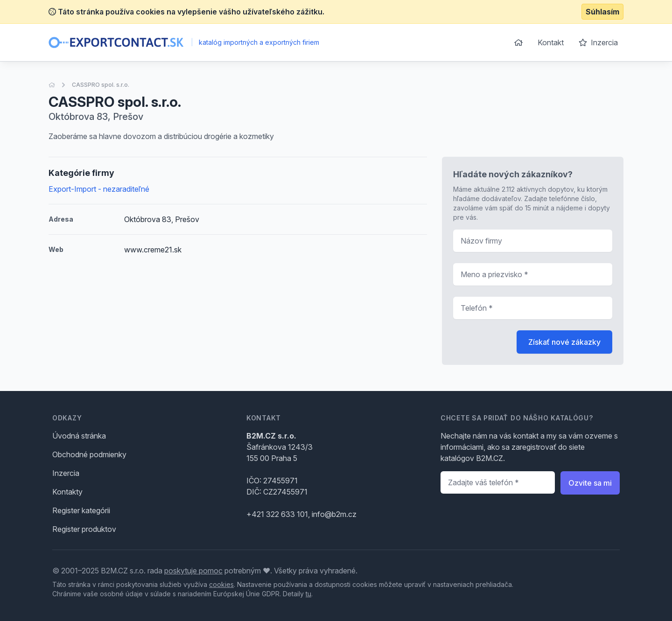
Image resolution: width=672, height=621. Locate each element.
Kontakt (551, 42)
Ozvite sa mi (590, 483)
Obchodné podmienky (89, 454)
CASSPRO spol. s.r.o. (101, 85)
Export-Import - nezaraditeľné (99, 189)
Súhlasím (602, 12)
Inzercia (598, 42)
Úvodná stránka (79, 436)
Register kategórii (81, 510)
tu (308, 594)
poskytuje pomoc (193, 571)
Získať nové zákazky (564, 342)
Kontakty (67, 492)
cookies (221, 584)
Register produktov (84, 529)
